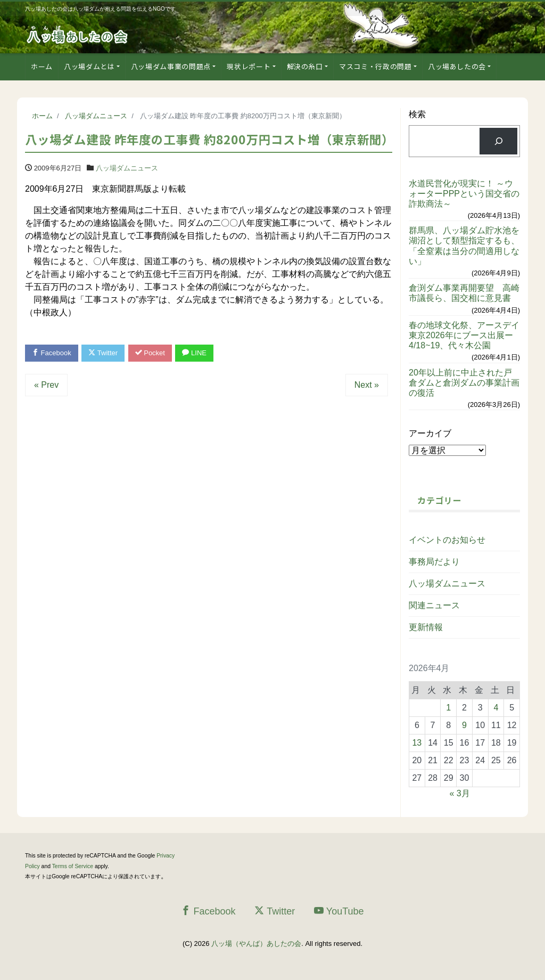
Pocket (150, 353)
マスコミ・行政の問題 (375, 66)
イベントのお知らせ (447, 540)
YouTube (339, 911)
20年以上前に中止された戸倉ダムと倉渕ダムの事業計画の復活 (464, 383)
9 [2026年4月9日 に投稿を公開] (464, 725)
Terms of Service (73, 866)
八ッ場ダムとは (89, 66)
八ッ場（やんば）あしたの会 (256, 944)
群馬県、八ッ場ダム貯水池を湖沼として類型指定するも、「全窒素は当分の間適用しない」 (464, 246)
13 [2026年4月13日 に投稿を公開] (417, 743)
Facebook (52, 353)
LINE (194, 353)
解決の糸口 (305, 66)
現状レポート (249, 66)
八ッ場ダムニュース (127, 168)
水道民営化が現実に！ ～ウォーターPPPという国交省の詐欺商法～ (464, 194)
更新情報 (426, 627)
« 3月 (459, 793)
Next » (367, 385)
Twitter (103, 353)
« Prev (46, 385)
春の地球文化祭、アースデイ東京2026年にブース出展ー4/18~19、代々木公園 (464, 335)
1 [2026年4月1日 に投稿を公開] (448, 708)
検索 (417, 114)
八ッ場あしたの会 (457, 66)
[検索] (498, 141)
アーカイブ (430, 433)
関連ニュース (434, 605)
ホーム (42, 66)
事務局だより (434, 562)
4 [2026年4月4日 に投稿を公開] (496, 708)
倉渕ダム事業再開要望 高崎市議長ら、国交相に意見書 (464, 293)
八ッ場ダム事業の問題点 (171, 66)
